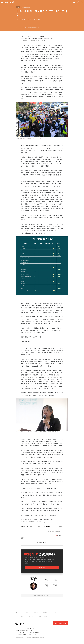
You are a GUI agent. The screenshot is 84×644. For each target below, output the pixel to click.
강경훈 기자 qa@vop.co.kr (21, 26)
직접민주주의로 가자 (25, 7)
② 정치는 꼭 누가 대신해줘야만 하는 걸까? (31, 41)
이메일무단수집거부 (43, 617)
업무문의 (45, 613)
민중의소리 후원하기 (61, 623)
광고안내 (36, 613)
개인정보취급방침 (19, 617)
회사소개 (18, 613)
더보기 (38, 527)
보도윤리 (27, 613)
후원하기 (54, 613)
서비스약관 (31, 617)
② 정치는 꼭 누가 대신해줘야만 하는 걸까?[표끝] (33, 522)
